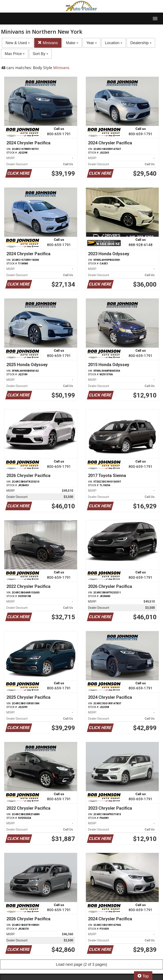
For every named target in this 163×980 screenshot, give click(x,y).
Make (72, 43)
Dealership (141, 43)
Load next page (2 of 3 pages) (81, 964)
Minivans (48, 43)
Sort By (40, 54)
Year (92, 43)
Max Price (15, 54)
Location (114, 43)
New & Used (18, 43)
